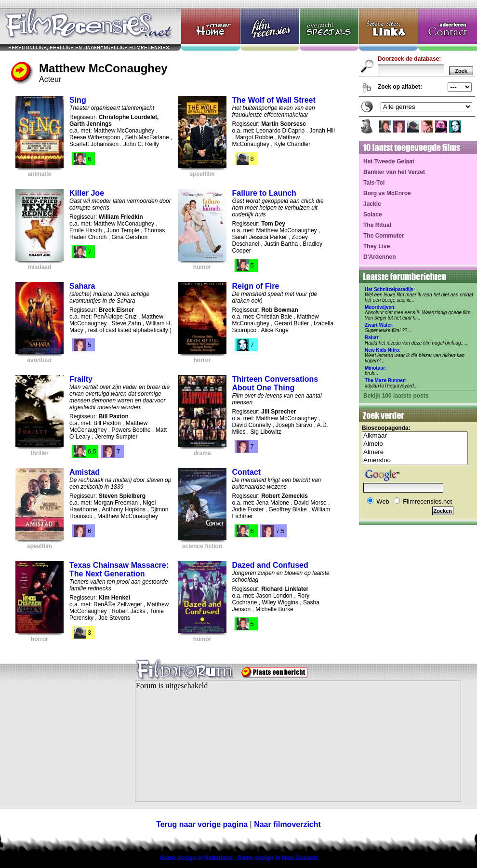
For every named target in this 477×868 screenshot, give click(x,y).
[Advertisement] (60, 747)
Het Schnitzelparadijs (389, 289)
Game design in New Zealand (278, 858)
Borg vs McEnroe (387, 193)
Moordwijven (379, 307)
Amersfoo (415, 461)
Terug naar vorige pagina (202, 824)
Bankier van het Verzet (394, 172)
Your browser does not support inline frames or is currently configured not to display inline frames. (298, 741)
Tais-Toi (374, 183)
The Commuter (384, 236)
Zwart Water (378, 325)
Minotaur (375, 368)
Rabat (371, 338)
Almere (415, 452)
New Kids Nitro (382, 350)
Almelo (415, 444)
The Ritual (377, 225)
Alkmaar (415, 436)
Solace (373, 214)
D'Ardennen (380, 257)
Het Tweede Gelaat (389, 161)
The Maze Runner (385, 381)
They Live (377, 246)
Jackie (372, 204)
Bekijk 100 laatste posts (396, 396)
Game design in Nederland (196, 858)
